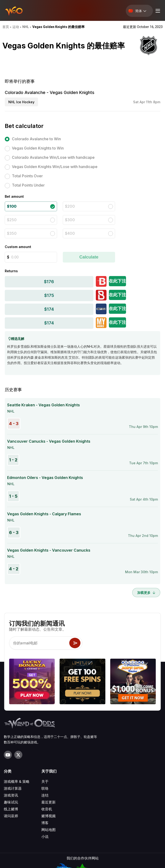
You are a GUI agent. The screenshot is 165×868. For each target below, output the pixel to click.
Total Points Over (27, 176)
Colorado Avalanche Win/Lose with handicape (53, 157)
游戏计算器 (13, 788)
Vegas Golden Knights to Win (38, 148)
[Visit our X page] (18, 755)
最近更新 (49, 802)
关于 (45, 781)
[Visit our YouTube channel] (8, 755)
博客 (45, 823)
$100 (12, 206)
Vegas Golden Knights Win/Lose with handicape (55, 167)
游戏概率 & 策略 (17, 781)
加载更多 (146, 593)
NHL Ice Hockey (21, 102)
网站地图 (49, 830)
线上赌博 (11, 809)
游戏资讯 (11, 795)
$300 (70, 220)
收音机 (47, 809)
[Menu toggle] (157, 11)
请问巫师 (11, 816)
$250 (12, 220)
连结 (45, 795)
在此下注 (117, 281)
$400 (70, 233)
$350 (12, 233)
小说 (45, 837)
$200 (70, 206)
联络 (45, 788)
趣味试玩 (11, 802)
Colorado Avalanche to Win (36, 139)
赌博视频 (49, 816)
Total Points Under (28, 185)
